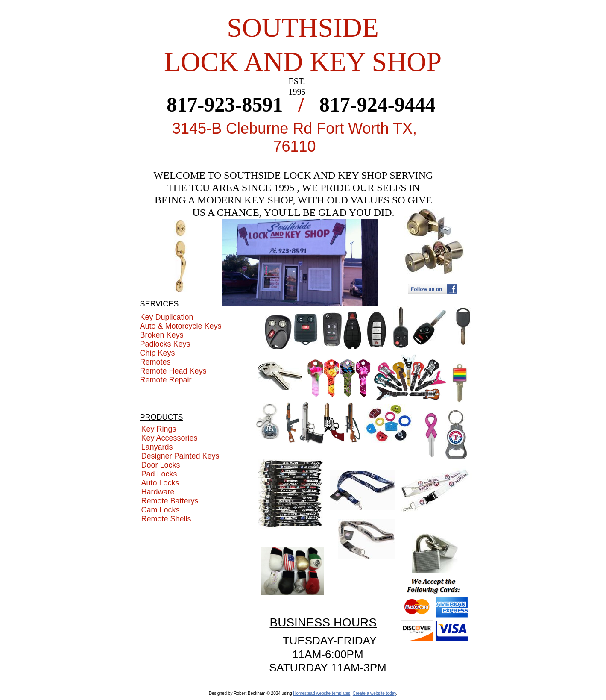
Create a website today (375, 693)
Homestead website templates (322, 693)
